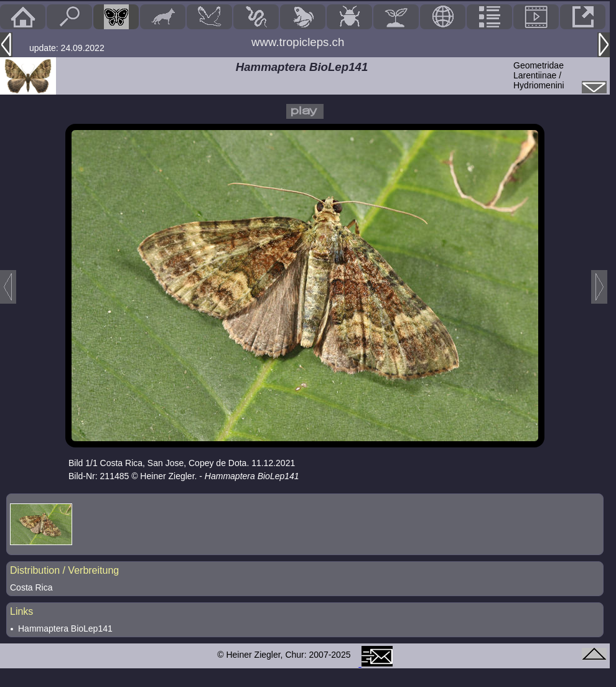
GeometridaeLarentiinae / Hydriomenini (539, 75)
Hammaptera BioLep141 (65, 629)
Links (21, 611)
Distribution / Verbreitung (64, 570)
